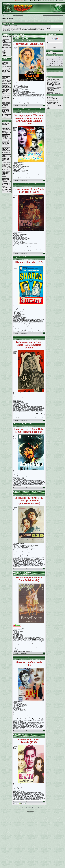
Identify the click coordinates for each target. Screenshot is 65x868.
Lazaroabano (50, 91)
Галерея (47, 1)
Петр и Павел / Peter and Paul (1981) (6, 185)
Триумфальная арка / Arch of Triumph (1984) (6, 165)
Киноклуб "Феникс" (8, 19)
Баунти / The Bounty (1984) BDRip (6, 160)
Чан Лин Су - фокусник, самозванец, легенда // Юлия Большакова (6, 126)
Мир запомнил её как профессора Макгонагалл (6, 97)
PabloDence (50, 92)
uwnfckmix (49, 86)
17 (62, 61)
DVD (4, 54)
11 (48, 61)
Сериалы (5, 44)
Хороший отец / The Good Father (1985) (6, 154)
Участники (41, 1)
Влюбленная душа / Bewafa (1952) (23, 734)
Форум (32, 1)
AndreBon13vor (50, 87)
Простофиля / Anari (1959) (6, 63)
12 (50, 61)
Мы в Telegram (60, 1)
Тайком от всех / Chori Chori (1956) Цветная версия (6, 86)
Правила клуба (19, 1)
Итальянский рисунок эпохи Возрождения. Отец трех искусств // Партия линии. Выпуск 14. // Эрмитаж (6, 145)
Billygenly (55, 88)
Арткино (5, 42)
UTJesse (49, 83)
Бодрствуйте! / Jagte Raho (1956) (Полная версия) (6, 91)
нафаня (4, 156)
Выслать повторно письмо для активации (53, 15)
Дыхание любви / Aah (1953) (6, 115)
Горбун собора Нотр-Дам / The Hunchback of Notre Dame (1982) (6, 172)
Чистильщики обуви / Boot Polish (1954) (6, 110)
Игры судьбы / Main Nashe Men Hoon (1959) (6, 76)
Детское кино (6, 45)
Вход (14, 15)
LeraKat (58, 87)
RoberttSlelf (50, 85)
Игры (4, 53)
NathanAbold (50, 93)
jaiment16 (58, 93)
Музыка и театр (7, 43)
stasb (55, 82)
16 (60, 61)
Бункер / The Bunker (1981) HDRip (6, 179)
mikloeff (4, 130)
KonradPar (56, 83)
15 (57, 61)
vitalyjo (48, 81)
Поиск (36, 1)
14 (55, 61)
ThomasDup (58, 85)
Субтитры (52, 1)
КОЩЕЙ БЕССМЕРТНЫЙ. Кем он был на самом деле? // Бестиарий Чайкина (7, 135)
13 (52, 61)
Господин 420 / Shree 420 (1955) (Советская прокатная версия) (6, 105)
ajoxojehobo (50, 90)
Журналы (27, 1)
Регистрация (19, 15)
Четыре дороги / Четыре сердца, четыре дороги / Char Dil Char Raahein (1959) (6, 69)
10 (62, 59)
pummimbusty (56, 81)
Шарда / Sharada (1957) (20, 257)
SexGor (49, 88)
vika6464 (49, 82)
